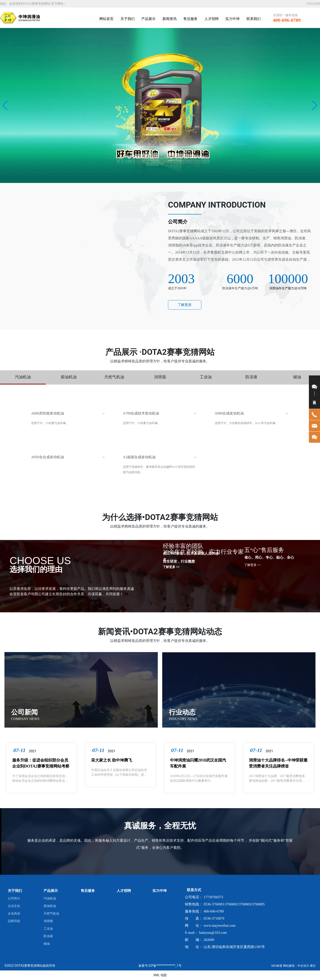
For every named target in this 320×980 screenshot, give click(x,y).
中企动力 (303, 966)
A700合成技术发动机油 (141, 413)
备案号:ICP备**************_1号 (160, 966)
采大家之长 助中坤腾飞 (112, 760)
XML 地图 (160, 975)
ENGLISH (313, 4)
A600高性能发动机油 (48, 413)
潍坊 (313, 966)
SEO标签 (277, 966)
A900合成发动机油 (229, 413)
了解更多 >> (171, 567)
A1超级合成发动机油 (139, 457)
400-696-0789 (287, 20)
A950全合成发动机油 (48, 457)
